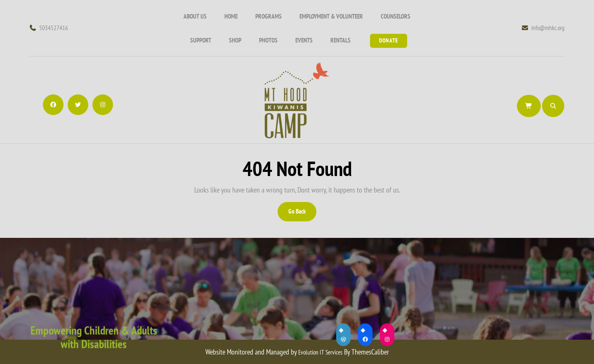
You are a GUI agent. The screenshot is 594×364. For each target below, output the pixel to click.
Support (201, 40)
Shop (235, 40)
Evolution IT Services (320, 352)
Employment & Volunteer (331, 16)
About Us (195, 16)
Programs (269, 16)
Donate (389, 40)
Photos (268, 40)
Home (231, 16)
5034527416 (49, 28)
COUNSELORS (396, 16)
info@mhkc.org (543, 28)
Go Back (302, 214)
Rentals (341, 40)
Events (304, 40)
